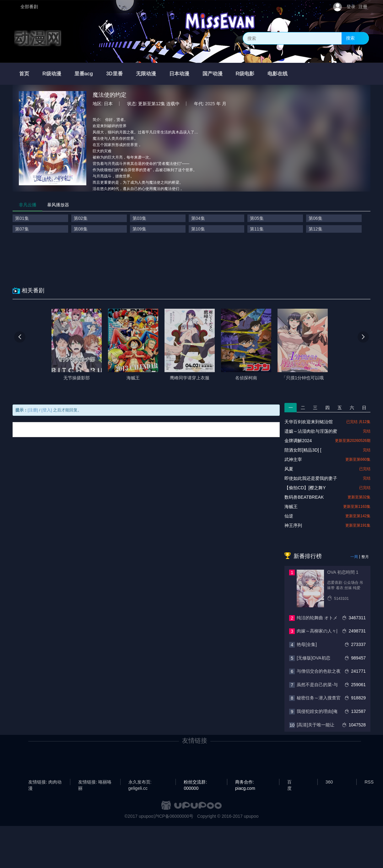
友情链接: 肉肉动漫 (45, 782)
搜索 (350, 38)
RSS (369, 782)
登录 (351, 7)
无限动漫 (146, 74)
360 (329, 782)
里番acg (84, 74)
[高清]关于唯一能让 (316, 725)
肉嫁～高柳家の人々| (317, 631)
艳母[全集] (307, 644)
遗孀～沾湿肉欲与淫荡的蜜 (311, 431)
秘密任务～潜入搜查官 (319, 698)
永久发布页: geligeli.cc (140, 782)
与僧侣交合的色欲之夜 (319, 671)
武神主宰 (293, 459)
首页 (24, 74)
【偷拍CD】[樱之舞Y (305, 488)
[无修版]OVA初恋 (313, 658)
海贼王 (291, 507)
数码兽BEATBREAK (304, 497)
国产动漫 (213, 74)
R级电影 (245, 74)
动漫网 (38, 38)
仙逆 (289, 516)
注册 (363, 7)
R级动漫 (52, 74)
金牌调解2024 (298, 441)
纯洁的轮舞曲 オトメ (317, 618)
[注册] (33, 410)
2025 (210, 104)
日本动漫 (179, 74)
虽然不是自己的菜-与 (317, 685)
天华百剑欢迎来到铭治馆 (309, 422)
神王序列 (293, 525)
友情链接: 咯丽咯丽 (95, 782)
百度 (289, 782)
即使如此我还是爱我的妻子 (311, 478)
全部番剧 (29, 7)
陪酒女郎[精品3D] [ (303, 450)
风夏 (289, 469)
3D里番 (114, 74)
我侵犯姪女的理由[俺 (317, 711)
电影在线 (278, 74)
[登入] (47, 410)
